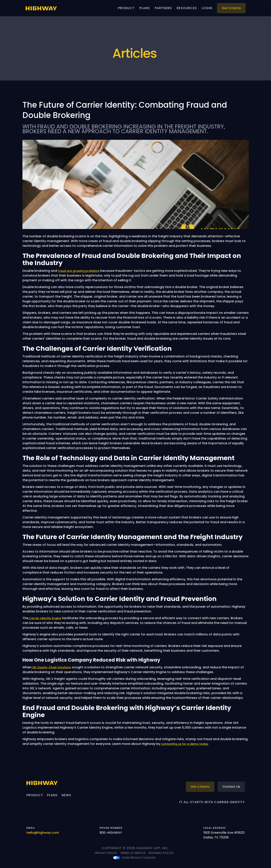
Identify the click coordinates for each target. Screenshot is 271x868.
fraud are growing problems (79, 271)
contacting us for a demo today (184, 744)
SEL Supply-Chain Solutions (51, 667)
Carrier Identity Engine (45, 618)
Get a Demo (231, 8)
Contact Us (231, 787)
